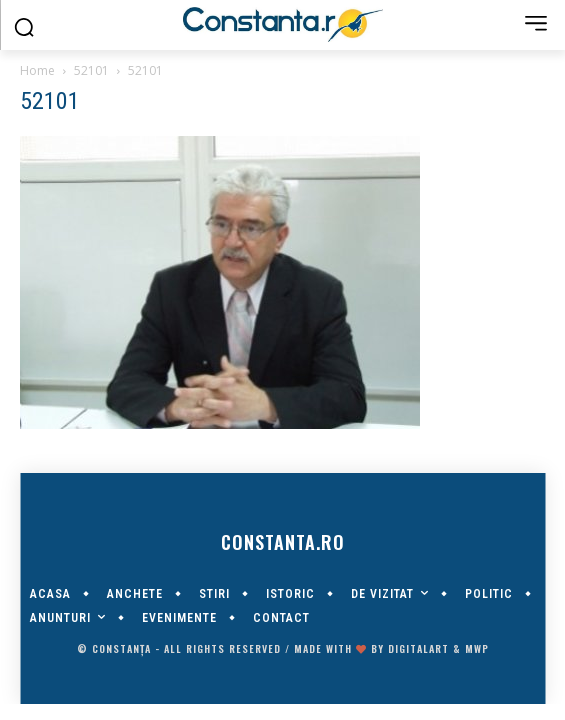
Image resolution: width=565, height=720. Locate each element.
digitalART (418, 648)
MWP (477, 648)
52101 (91, 70)
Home (37, 70)
